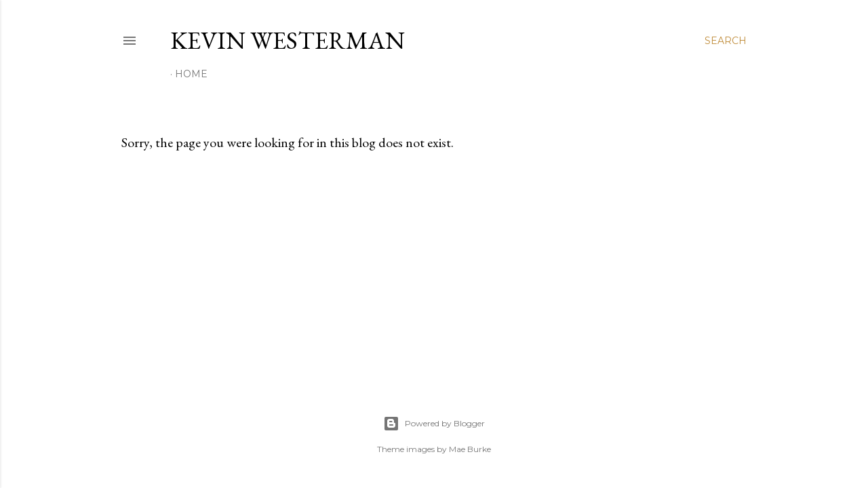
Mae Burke (470, 449)
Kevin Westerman (288, 40)
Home (191, 74)
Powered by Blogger (434, 424)
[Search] (726, 41)
